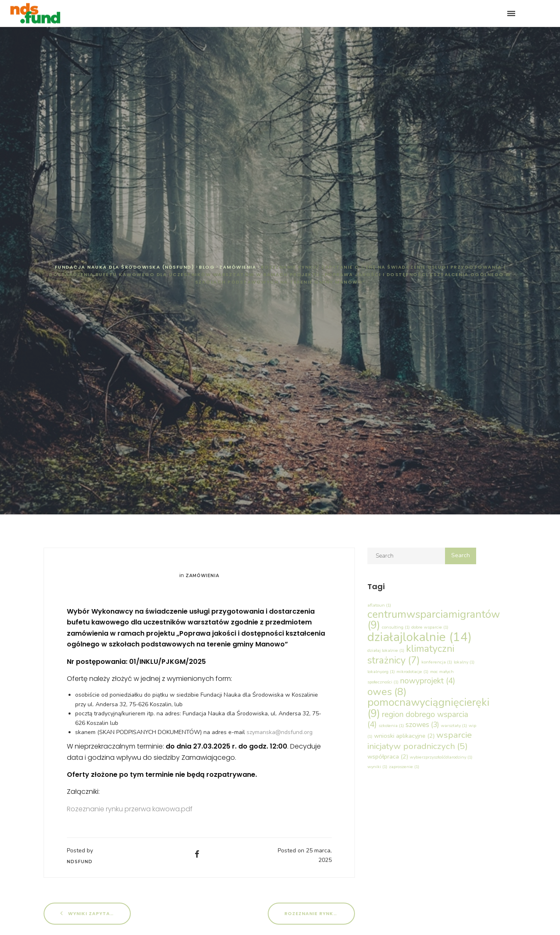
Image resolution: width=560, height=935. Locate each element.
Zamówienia (202, 576)
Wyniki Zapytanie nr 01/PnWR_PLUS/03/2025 (95, 913)
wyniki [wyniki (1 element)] (377, 767)
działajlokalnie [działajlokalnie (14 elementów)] (419, 637)
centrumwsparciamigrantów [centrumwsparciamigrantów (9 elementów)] (434, 620)
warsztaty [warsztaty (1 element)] (454, 726)
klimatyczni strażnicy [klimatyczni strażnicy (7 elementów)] (411, 654)
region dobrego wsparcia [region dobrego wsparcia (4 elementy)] (418, 720)
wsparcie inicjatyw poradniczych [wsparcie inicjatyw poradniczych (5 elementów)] (420, 740)
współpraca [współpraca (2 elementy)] (388, 756)
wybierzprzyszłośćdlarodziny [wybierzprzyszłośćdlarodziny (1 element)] (441, 757)
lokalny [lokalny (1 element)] (464, 662)
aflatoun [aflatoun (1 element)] (379, 605)
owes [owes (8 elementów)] (387, 692)
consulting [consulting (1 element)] (396, 627)
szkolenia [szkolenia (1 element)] (391, 726)
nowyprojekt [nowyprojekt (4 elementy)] (428, 681)
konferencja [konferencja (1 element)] (437, 662)
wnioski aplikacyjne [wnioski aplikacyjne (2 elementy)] (404, 736)
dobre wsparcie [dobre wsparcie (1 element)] (430, 627)
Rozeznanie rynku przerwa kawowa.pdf (130, 809)
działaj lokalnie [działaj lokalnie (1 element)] (386, 650)
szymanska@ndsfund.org (280, 732)
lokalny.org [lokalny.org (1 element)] (381, 672)
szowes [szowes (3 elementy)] (422, 725)
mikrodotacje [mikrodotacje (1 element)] (412, 672)
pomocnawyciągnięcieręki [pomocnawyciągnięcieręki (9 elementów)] (428, 708)
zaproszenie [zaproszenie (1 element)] (404, 767)
